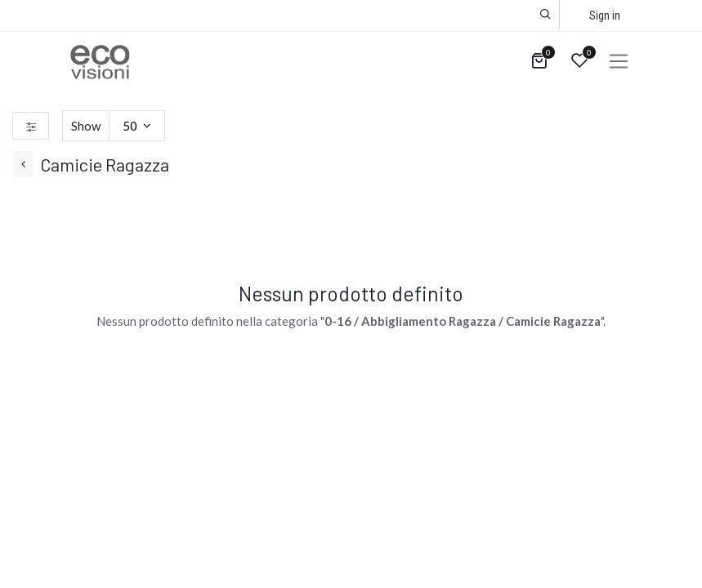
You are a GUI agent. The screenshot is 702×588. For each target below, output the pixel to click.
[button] (546, 14)
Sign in (605, 16)
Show (86, 126)
